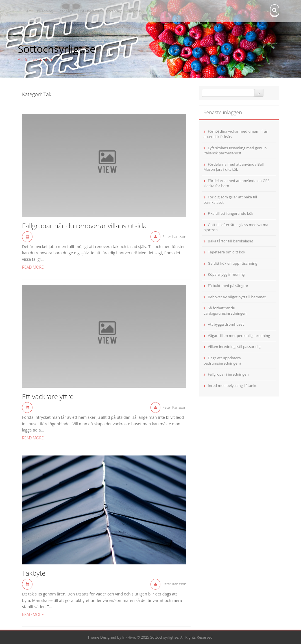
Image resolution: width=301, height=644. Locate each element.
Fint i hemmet (90, 11)
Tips (179, 11)
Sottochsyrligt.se (57, 49)
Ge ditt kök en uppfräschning (233, 263)
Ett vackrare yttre (48, 397)
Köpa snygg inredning (226, 274)
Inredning (45, 11)
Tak (150, 11)
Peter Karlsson (174, 236)
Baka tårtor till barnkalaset (230, 241)
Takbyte (34, 573)
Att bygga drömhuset (226, 324)
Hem (28, 11)
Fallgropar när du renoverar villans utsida (84, 226)
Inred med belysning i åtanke (233, 385)
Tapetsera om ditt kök (226, 252)
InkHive (129, 637)
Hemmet (135, 11)
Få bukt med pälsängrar (228, 286)
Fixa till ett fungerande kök (231, 213)
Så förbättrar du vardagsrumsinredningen (225, 311)
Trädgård (65, 11)
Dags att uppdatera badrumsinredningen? (223, 361)
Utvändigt (114, 11)
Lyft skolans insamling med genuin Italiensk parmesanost (235, 151)
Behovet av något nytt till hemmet (237, 297)
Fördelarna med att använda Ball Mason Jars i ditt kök (234, 167)
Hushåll (164, 11)
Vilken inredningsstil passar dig (234, 347)
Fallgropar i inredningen (228, 374)
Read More (33, 267)
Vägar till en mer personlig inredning (239, 336)
